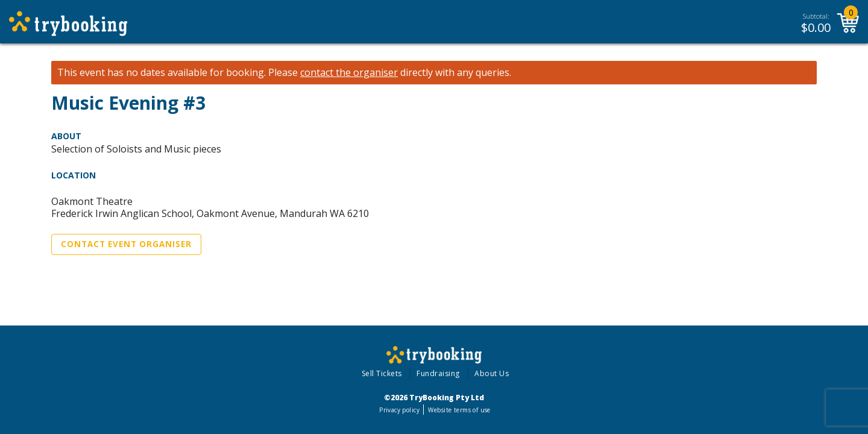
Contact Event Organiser (126, 244)
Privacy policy (399, 410)
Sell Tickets (382, 373)
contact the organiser (349, 73)
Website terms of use (459, 410)
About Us (492, 373)
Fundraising (438, 373)
